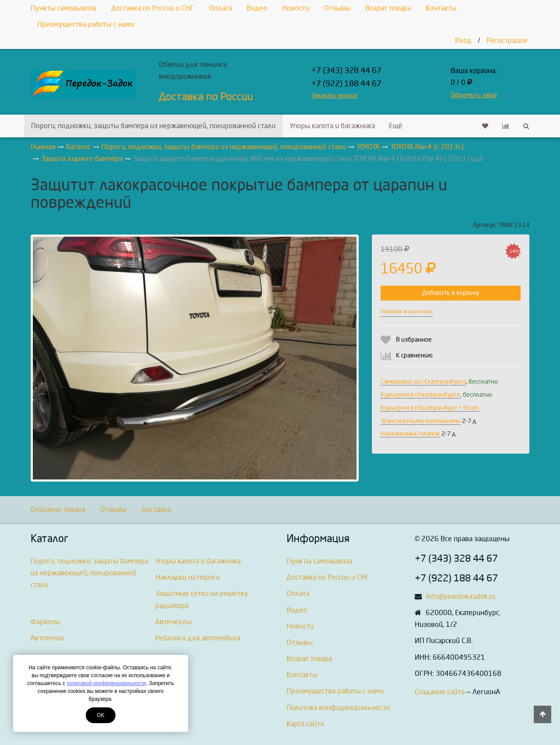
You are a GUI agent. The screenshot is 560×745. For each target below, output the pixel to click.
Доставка (156, 509)
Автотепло (47, 638)
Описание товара (58, 509)
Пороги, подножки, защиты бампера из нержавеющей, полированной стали (153, 126)
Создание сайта (440, 692)
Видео (257, 8)
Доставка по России (206, 97)
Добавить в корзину (451, 293)
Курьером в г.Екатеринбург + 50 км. (430, 408)
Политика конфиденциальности (338, 708)
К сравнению (414, 355)
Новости (296, 8)
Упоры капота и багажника (332, 126)
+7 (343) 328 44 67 (346, 71)
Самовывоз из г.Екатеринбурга (423, 382)
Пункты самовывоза (63, 8)
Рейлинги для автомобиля (198, 638)
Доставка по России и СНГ (153, 8)
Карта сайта (305, 724)
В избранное (414, 340)
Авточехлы (173, 622)
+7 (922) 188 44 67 (346, 84)
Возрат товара (388, 8)
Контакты (441, 8)
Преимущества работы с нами (86, 24)
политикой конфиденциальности (106, 683)
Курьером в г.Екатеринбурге (420, 395)
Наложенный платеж (410, 434)
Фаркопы (45, 622)
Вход (463, 40)
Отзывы (337, 8)
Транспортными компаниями (421, 421)
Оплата (220, 8)
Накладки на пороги (188, 577)
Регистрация (507, 40)
